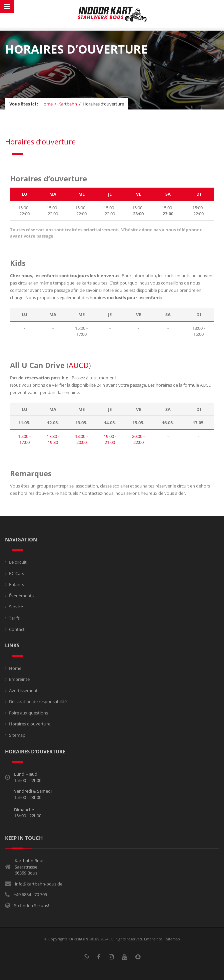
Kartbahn (68, 104)
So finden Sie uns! (31, 905)
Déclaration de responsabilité (38, 701)
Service (16, 607)
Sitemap (17, 735)
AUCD (79, 365)
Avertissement (23, 690)
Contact (17, 629)
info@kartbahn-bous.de (39, 884)
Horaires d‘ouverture (30, 724)
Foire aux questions (28, 713)
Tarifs (14, 618)
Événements (21, 596)
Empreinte (19, 679)
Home (46, 104)
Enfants (16, 584)
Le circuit (18, 562)
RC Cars (16, 573)
